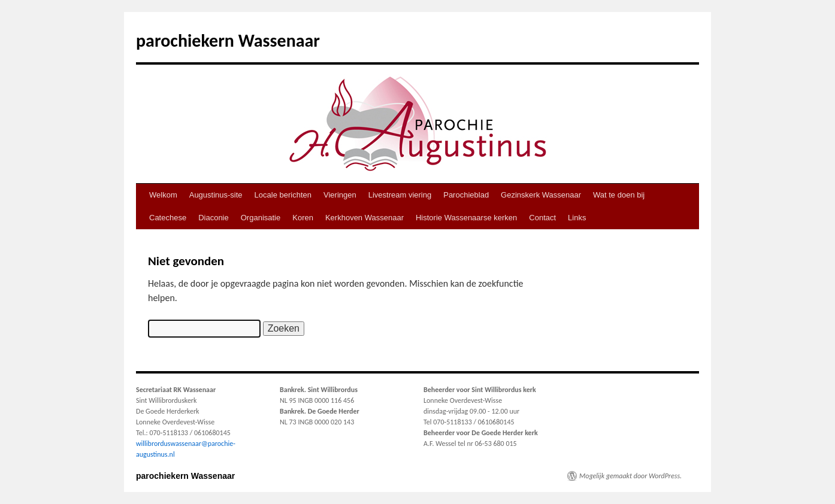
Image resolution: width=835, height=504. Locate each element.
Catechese (168, 218)
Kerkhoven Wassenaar (364, 218)
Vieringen (340, 195)
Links (577, 218)
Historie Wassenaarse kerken (466, 218)
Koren (303, 218)
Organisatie (261, 218)
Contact (542, 218)
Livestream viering (400, 195)
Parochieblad (466, 195)
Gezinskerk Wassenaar (541, 195)
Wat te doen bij (619, 195)
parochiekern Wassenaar (228, 40)
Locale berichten (283, 195)
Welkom (163, 195)
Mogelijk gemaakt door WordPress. (630, 476)
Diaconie (214, 218)
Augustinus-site (216, 195)
